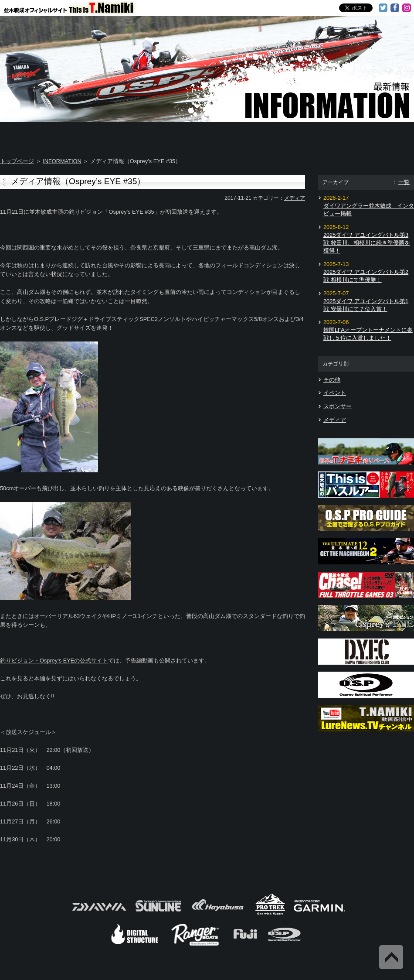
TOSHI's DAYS (173, 135)
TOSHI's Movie (311, 135)
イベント (335, 393)
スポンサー (338, 406)
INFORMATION (62, 161)
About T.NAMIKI (103, 135)
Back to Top (391, 957)
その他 (332, 380)
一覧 (404, 182)
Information (380, 135)
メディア (295, 198)
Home (34, 135)
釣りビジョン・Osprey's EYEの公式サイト (54, 661)
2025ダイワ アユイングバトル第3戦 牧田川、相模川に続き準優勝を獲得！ (367, 243)
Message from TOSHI (242, 135)
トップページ (17, 161)
